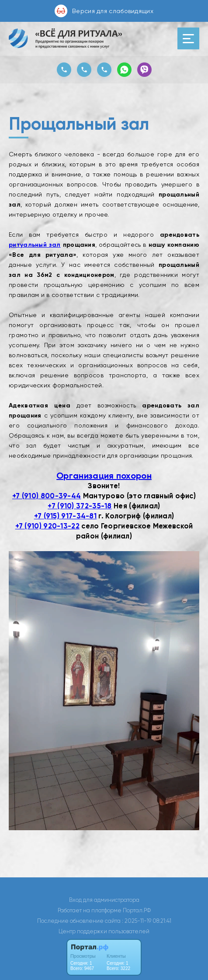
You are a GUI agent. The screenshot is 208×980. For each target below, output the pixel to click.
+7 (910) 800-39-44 (47, 496)
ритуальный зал (35, 245)
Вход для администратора (104, 900)
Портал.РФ (137, 910)
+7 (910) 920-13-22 (47, 526)
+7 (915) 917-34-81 (65, 516)
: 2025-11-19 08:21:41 (147, 921)
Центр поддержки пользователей (104, 931)
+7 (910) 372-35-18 (80, 506)
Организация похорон (104, 476)
